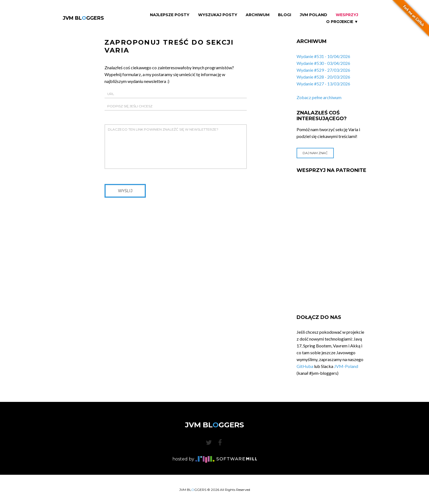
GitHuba (305, 366)
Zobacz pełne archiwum (319, 97)
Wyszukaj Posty (218, 15)
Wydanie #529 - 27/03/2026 (323, 70)
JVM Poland (314, 15)
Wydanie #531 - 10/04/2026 (323, 56)
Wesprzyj (347, 15)
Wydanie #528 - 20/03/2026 (323, 77)
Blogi (285, 15)
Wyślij (125, 191)
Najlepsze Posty (170, 15)
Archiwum (258, 15)
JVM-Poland (346, 366)
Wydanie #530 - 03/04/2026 (323, 63)
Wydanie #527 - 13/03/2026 (323, 84)
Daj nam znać (315, 153)
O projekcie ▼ (342, 22)
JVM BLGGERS (83, 18)
